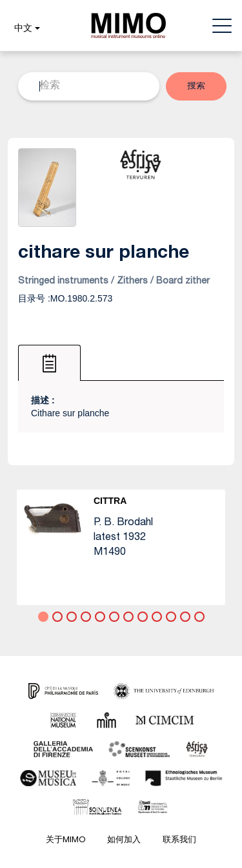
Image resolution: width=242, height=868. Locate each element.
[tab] (49, 363)
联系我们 (179, 841)
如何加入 (124, 841)
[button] (25, 29)
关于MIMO (66, 841)
